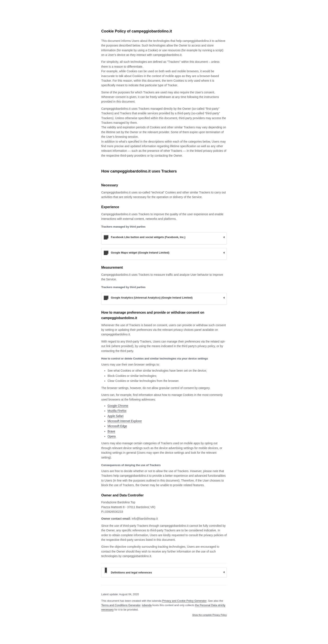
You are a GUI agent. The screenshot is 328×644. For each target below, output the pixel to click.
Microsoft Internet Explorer (125, 421)
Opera (112, 436)
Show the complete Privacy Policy (209, 615)
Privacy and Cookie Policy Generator (184, 601)
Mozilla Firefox (117, 411)
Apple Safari (115, 416)
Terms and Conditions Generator (121, 605)
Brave (111, 431)
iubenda (147, 605)
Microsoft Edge (117, 426)
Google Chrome (118, 406)
